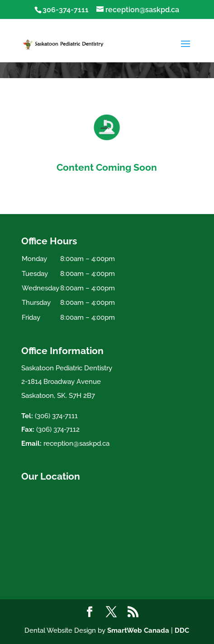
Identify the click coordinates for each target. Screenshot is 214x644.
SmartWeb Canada (138, 630)
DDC (182, 630)
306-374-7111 (66, 10)
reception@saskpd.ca (76, 443)
